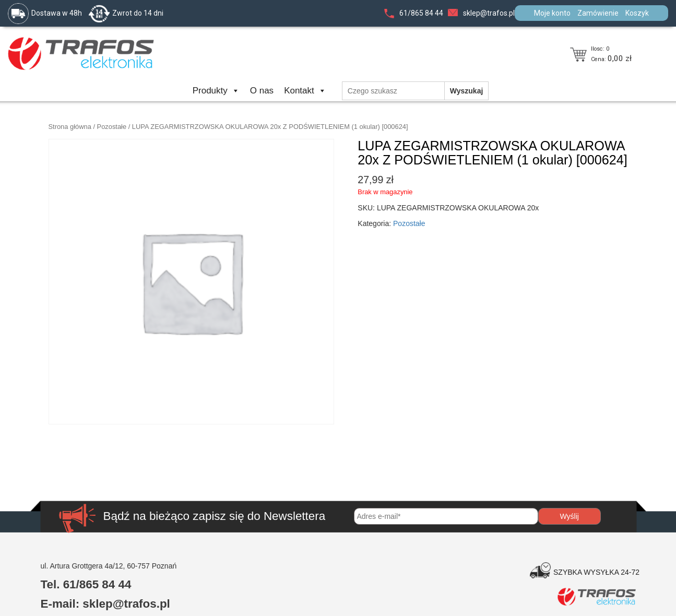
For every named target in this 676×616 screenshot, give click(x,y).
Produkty (216, 91)
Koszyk (637, 13)
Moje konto (552, 13)
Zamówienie (598, 13)
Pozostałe (112, 127)
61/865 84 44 (421, 13)
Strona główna (70, 127)
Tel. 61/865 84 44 (86, 584)
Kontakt (305, 91)
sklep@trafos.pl (489, 13)
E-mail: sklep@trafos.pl (105, 604)
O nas (262, 91)
